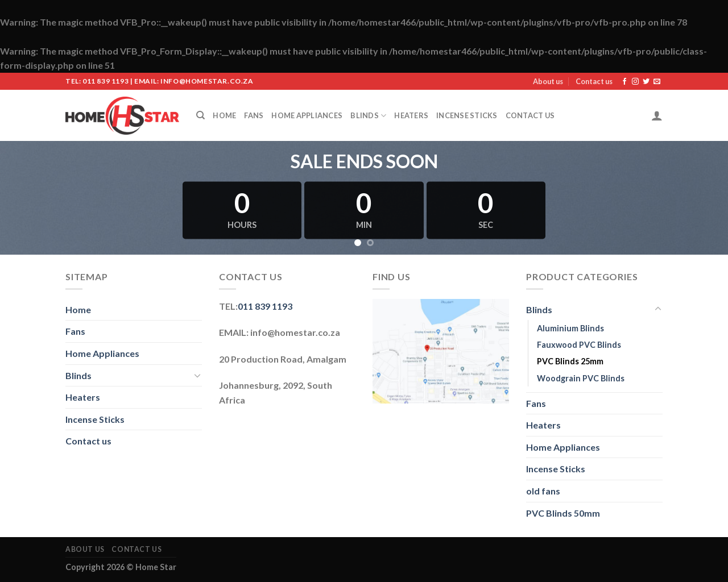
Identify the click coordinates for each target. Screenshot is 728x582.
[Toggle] (197, 375)
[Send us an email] (657, 82)
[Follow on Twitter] (646, 82)
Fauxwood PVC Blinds (579, 345)
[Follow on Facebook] (624, 82)
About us (548, 81)
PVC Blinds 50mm (563, 513)
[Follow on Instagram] (635, 82)
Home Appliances (307, 115)
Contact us (594, 81)
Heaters (411, 115)
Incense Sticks (467, 115)
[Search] (200, 115)
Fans (254, 115)
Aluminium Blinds (570, 328)
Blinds (368, 116)
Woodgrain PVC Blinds (581, 378)
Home (224, 115)
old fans (543, 491)
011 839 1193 (265, 306)
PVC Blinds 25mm (570, 361)
